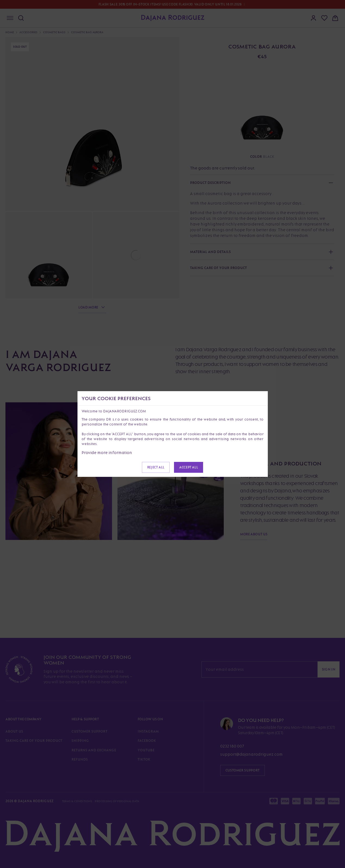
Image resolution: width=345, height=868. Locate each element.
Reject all (156, 467)
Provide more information (107, 452)
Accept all (189, 467)
